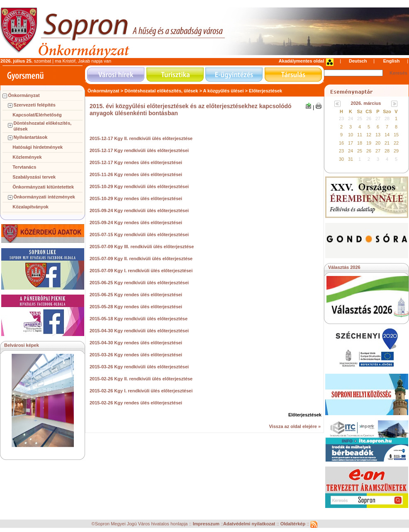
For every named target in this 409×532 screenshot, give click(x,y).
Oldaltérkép (294, 524)
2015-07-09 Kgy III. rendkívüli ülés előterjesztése (142, 247)
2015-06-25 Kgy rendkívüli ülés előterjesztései (139, 283)
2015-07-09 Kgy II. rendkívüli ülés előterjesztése (141, 259)
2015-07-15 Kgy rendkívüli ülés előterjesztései (139, 235)
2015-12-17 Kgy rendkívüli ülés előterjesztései (139, 150)
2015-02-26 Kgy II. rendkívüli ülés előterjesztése (141, 379)
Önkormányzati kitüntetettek (43, 187)
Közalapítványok (30, 207)
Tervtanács (24, 167)
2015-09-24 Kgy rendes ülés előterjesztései (136, 222)
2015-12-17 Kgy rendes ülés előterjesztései (136, 162)
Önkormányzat (24, 95)
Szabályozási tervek (34, 177)
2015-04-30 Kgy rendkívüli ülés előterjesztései (139, 331)
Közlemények (27, 157)
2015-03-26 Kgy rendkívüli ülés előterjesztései (139, 367)
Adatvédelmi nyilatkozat (249, 524)
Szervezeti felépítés (34, 105)
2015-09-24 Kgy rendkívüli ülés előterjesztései (139, 210)
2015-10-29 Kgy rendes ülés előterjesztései (136, 198)
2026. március (366, 103)
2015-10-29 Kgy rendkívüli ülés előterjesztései (139, 186)
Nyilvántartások (30, 137)
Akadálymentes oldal (301, 61)
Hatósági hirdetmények (38, 147)
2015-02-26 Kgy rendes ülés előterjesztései (136, 403)
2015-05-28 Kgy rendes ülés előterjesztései (136, 307)
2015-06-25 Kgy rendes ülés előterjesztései (136, 295)
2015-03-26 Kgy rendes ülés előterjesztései (136, 355)
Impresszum (207, 524)
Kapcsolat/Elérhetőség (37, 115)
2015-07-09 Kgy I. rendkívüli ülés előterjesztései (141, 271)
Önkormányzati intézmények (44, 197)
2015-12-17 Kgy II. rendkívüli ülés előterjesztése (141, 138)
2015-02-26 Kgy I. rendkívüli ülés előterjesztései (141, 391)
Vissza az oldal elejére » (295, 426)
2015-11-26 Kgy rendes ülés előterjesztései (136, 174)
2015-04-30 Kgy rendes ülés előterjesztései (136, 343)
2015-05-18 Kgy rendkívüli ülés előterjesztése (139, 319)
